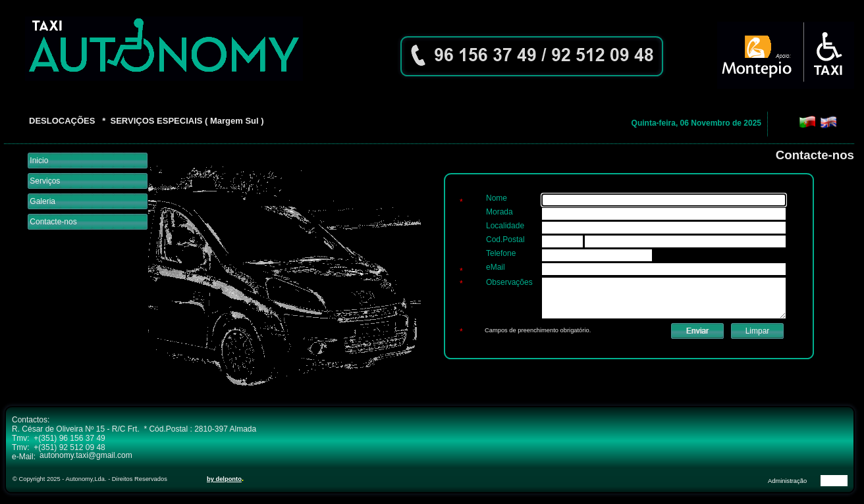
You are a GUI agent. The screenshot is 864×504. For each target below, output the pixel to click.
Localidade (505, 226)
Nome (497, 198)
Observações (509, 282)
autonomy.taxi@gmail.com (86, 455)
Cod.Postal (505, 239)
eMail (496, 267)
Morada (499, 212)
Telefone (501, 253)
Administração (787, 481)
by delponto (224, 479)
